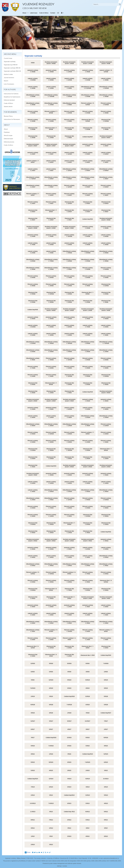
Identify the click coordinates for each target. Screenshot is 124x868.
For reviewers (10, 112)
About (24, 13)
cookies (65, 866)
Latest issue (34, 13)
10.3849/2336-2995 (115, 861)
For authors (10, 90)
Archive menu (10, 54)
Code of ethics (44, 13)
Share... (28, 852)
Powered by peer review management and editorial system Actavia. (62, 863)
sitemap (59, 866)
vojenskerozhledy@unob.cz (111, 858)
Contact (53, 13)
